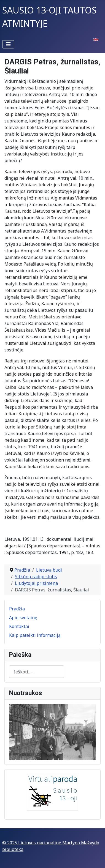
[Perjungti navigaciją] (8, 44)
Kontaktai (19, 626)
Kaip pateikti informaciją (35, 635)
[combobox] (37, 672)
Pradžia (17, 609)
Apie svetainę (23, 618)
